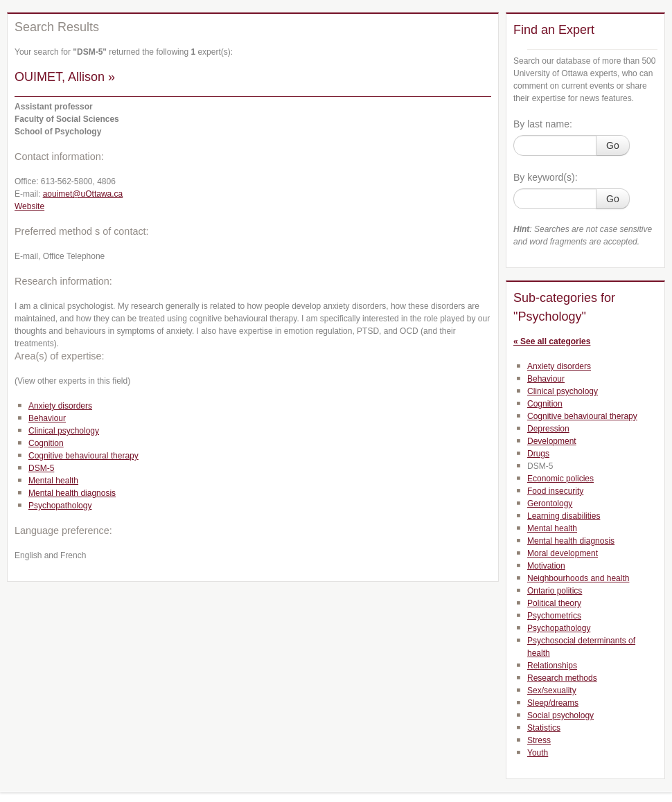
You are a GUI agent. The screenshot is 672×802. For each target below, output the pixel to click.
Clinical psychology (64, 431)
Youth (538, 753)
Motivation (546, 566)
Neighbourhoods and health (578, 578)
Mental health (53, 481)
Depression (548, 429)
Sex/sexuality (552, 690)
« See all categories (552, 341)
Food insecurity (555, 491)
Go (613, 145)
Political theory (554, 603)
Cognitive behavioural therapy (83, 456)
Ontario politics (555, 591)
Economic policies (560, 479)
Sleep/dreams (553, 703)
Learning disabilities (564, 516)
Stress (539, 740)
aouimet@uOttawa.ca (83, 194)
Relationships (552, 666)
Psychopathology (60, 506)
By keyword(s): (546, 177)
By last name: (543, 124)
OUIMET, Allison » (65, 77)
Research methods (562, 678)
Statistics (544, 728)
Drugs (538, 454)
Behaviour (47, 418)
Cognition (46, 443)
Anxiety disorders (60, 406)
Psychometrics (554, 616)
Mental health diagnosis (72, 493)
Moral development (563, 553)
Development (552, 441)
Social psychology (560, 715)
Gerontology (550, 504)
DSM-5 (41, 468)
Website (29, 206)
